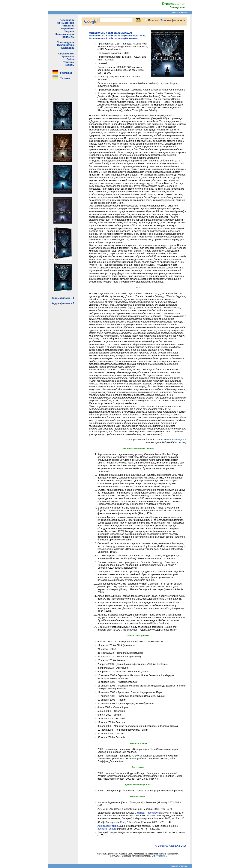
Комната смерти (175, 440)
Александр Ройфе (108, 826)
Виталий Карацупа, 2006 (172, 846)
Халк (123, 822)
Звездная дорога (107, 829)
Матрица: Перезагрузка (148, 813)
